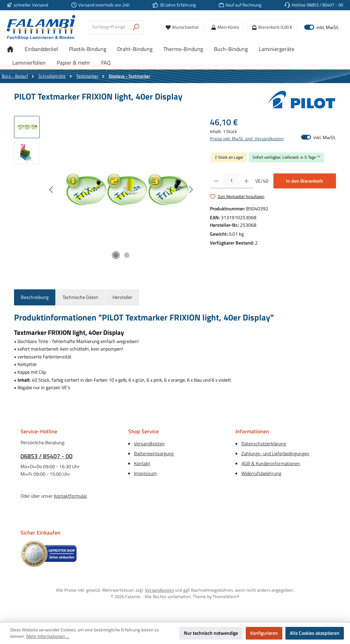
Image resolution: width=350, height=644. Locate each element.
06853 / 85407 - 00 (46, 456)
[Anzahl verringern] (217, 181)
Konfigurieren (264, 633)
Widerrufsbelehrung (261, 473)
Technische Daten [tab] (80, 297)
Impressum (145, 473)
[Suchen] (136, 27)
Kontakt (142, 463)
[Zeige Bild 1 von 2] (116, 255)
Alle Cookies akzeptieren (315, 633)
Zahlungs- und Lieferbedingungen (275, 454)
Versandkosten (149, 444)
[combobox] (109, 27)
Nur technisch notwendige (211, 633)
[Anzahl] (231, 181)
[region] (105, 189)
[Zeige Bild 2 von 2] (127, 255)
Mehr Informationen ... (48, 636)
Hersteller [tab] (122, 297)
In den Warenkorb (305, 181)
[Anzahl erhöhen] (246, 181)
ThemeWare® (226, 597)
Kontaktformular (70, 496)
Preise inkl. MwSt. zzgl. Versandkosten (247, 139)
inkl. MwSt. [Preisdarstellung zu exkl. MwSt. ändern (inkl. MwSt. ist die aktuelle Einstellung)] (322, 27)
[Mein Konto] (225, 27)
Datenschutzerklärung (264, 444)
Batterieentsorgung (154, 454)
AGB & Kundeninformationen (271, 463)
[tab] (35, 298)
